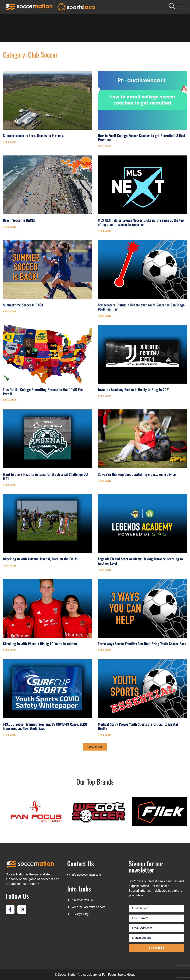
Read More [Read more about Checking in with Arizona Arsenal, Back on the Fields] (10, 566)
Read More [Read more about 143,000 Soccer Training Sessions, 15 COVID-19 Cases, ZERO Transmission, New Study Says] (10, 735)
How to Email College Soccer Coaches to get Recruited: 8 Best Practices (142, 138)
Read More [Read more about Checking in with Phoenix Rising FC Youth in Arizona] (10, 650)
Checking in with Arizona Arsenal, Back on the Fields (40, 559)
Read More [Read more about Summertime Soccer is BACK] (10, 312)
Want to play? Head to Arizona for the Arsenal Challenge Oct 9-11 (46, 476)
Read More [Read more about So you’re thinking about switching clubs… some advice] (105, 481)
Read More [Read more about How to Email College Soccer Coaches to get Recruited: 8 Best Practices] (105, 146)
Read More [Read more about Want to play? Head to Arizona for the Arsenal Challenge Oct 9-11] (10, 485)
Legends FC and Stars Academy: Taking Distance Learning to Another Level (140, 561)
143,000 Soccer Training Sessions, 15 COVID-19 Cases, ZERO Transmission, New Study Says (45, 726)
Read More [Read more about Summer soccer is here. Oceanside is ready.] (10, 142)
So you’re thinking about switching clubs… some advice (137, 474)
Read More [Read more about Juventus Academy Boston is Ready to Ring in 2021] (105, 396)
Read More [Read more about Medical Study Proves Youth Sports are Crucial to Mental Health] (105, 735)
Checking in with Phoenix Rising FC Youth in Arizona (40, 644)
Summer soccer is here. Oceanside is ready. (33, 135)
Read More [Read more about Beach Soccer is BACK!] (10, 227)
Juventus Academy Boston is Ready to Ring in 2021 (134, 389)
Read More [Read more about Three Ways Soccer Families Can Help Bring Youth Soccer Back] (105, 650)
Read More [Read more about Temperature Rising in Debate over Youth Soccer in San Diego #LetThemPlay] (105, 316)
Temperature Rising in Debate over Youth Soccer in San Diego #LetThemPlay (141, 307)
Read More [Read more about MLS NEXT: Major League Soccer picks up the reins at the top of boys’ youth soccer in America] (105, 231)
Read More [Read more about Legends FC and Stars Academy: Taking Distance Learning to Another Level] (105, 570)
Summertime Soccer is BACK (23, 305)
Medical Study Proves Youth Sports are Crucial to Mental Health (138, 726)
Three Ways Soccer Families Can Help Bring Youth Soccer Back (142, 644)
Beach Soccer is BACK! (19, 220)
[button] (95, 747)
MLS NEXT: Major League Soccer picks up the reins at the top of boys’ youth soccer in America (141, 222)
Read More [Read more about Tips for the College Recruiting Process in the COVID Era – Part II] (10, 400)
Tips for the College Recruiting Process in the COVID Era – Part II (44, 392)
